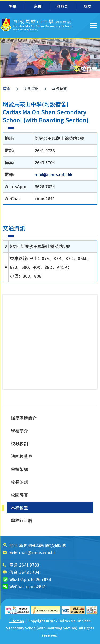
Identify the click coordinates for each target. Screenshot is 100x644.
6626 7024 (41, 579)
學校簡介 (19, 431)
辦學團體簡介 (24, 418)
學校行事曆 (22, 520)
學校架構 (19, 469)
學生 (13, 6)
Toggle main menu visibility (94, 25)
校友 (87, 6)
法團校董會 (22, 456)
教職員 (62, 6)
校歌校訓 (19, 444)
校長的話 (19, 482)
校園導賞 (19, 495)
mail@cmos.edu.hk (54, 174)
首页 (7, 88)
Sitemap (17, 621)
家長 (38, 6)
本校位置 (19, 508)
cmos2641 (36, 587)
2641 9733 (29, 565)
